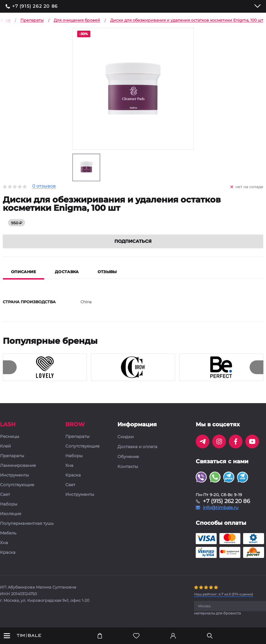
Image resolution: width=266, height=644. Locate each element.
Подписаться (133, 242)
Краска (8, 553)
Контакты (128, 467)
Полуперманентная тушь (27, 524)
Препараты (12, 456)
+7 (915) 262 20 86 (35, 6)
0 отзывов (44, 186)
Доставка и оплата (137, 447)
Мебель (8, 533)
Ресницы (10, 437)
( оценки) (224, 594)
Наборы (9, 505)
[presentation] (10, 368)
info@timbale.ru (221, 508)
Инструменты (14, 476)
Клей (5, 447)
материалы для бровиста (217, 613)
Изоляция (11, 514)
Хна (4, 543)
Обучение (128, 457)
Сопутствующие (17, 485)
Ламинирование (18, 466)
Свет (5, 495)
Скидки (126, 437)
